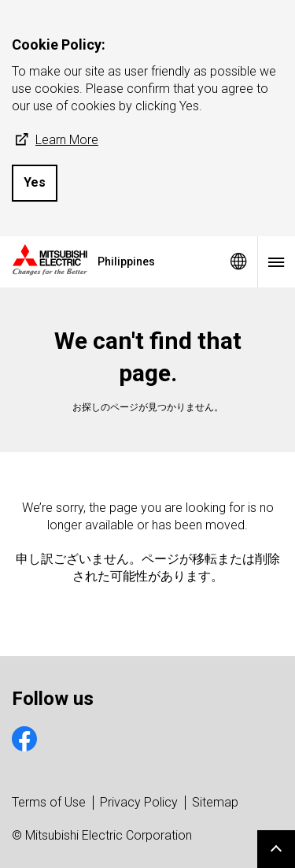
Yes (35, 182)
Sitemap (215, 802)
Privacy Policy (139, 802)
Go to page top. (276, 849)
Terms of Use (49, 802)
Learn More (55, 140)
